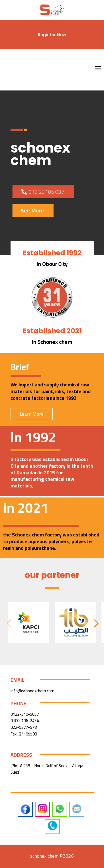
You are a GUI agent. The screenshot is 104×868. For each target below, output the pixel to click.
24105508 (28, 734)
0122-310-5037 (25, 714)
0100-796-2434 (25, 721)
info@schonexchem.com (32, 691)
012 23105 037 (46, 192)
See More (32, 211)
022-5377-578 (24, 727)
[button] (95, 623)
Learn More (32, 414)
